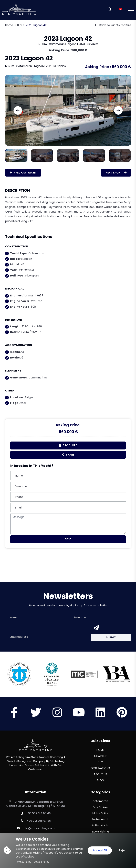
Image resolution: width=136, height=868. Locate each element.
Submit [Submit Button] (111, 637)
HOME (100, 750)
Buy (19, 25)
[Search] (109, 9)
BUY (100, 762)
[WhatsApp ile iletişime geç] (10, 858)
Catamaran (100, 801)
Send (68, 539)
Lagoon (27, 259)
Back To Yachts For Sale (113, 25)
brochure (68, 445)
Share (68, 455)
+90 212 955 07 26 (36, 821)
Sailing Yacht (100, 825)
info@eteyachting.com (36, 828)
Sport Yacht (100, 838)
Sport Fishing (100, 832)
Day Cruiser (100, 807)
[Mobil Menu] (131, 9)
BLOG (100, 780)
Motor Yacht (100, 819)
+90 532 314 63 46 (36, 813)
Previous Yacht (23, 173)
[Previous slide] (18, 110)
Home (9, 25)
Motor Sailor (100, 813)
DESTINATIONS (100, 768)
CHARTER (100, 756)
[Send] (96, 628)
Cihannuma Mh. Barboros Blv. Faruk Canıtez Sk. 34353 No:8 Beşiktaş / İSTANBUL (36, 804)
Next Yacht (116, 173)
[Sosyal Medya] (14, 715)
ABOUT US (100, 774)
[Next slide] (118, 110)
